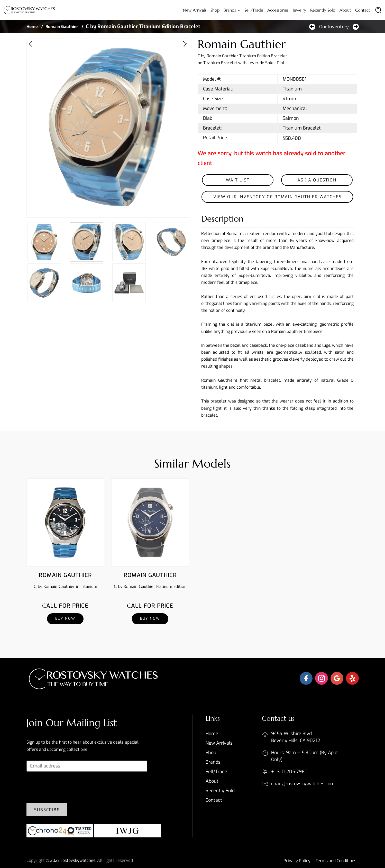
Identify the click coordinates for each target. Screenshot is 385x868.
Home (32, 27)
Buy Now (65, 619)
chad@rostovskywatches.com (303, 784)
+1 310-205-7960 (289, 772)
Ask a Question (317, 180)
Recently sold (323, 10)
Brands (230, 10)
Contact (363, 10)
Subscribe (47, 810)
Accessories (278, 10)
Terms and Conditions (336, 861)
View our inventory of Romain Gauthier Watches (277, 197)
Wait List (238, 180)
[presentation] (66, 789)
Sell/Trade (254, 10)
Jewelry (299, 10)
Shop (215, 10)
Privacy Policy (297, 861)
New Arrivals (195, 10)
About (345, 10)
